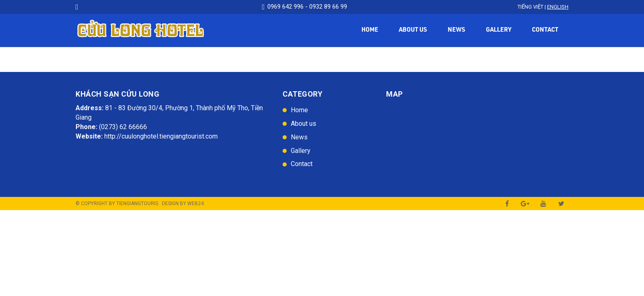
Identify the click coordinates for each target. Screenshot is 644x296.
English (558, 7)
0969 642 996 (285, 7)
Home (370, 30)
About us (413, 30)
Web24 (195, 203)
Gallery (499, 30)
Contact (545, 30)
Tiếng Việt (530, 7)
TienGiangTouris (137, 203)
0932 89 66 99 (328, 7)
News (457, 30)
